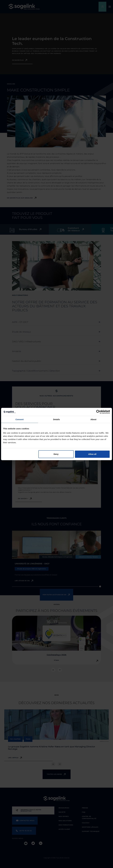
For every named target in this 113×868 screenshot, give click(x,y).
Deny (56, 454)
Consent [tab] (20, 419)
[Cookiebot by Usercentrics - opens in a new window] (98, 412)
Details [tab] (56, 419)
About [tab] (93, 419)
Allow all (92, 454)
